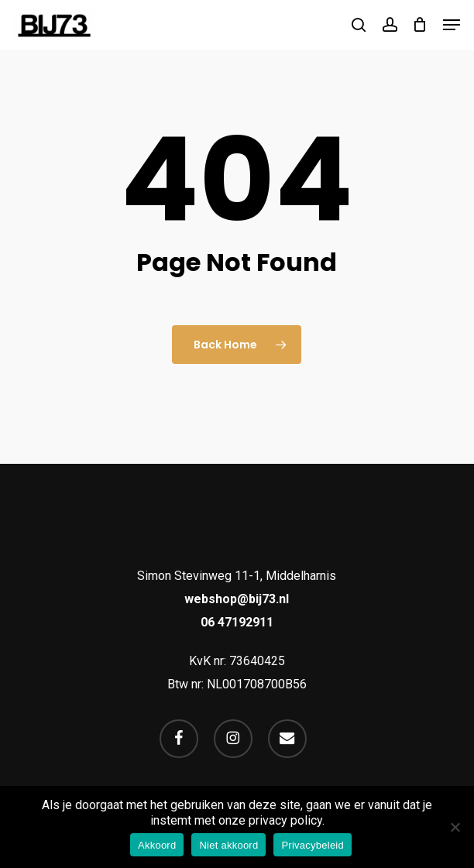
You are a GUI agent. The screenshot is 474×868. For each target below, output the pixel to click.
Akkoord (157, 845)
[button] (452, 25)
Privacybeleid (313, 845)
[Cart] (420, 25)
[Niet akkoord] (455, 827)
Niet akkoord (228, 845)
